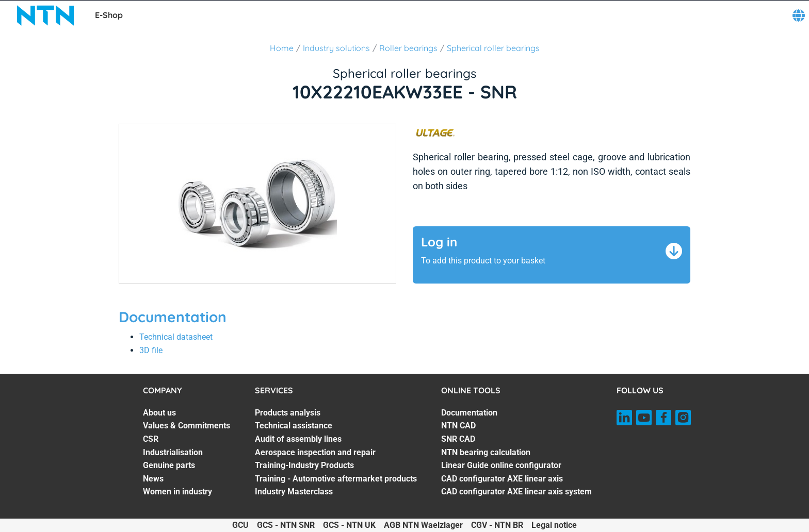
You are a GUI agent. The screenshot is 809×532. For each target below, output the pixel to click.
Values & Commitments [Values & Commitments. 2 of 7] (187, 426)
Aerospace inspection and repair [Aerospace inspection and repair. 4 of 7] (315, 452)
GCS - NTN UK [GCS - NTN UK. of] (349, 525)
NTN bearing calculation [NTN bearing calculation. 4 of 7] (486, 452)
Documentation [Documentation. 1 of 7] (469, 413)
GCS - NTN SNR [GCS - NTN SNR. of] (286, 525)
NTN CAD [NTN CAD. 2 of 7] (458, 426)
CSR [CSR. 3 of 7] (151, 439)
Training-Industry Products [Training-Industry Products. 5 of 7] (304, 465)
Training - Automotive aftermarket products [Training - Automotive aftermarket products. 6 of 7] (336, 479)
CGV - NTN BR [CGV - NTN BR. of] (497, 525)
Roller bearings (408, 48)
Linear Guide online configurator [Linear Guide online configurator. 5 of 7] (501, 465)
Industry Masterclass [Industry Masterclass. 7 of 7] (294, 492)
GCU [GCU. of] (240, 525)
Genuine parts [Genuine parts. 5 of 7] (169, 465)
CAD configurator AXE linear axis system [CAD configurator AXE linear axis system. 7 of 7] (516, 492)
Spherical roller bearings (493, 48)
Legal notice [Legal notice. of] (554, 525)
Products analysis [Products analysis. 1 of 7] (288, 413)
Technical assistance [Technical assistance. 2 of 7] (294, 426)
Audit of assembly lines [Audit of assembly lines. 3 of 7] (298, 439)
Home (282, 48)
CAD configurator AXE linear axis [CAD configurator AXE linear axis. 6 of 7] (502, 479)
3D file (151, 350)
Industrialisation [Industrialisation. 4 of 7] (173, 452)
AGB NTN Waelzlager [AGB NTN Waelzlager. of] (423, 525)
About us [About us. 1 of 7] (159, 413)
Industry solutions (336, 48)
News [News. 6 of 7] (153, 479)
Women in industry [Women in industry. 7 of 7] (177, 492)
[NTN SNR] (45, 15)
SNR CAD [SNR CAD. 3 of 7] (458, 439)
